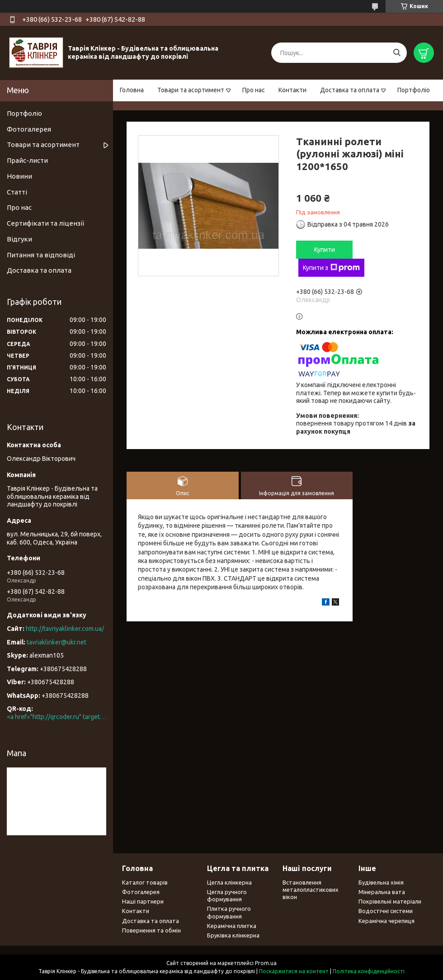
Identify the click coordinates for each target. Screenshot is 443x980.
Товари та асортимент (191, 90)
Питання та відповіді (41, 255)
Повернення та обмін (151, 930)
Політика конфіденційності (369, 971)
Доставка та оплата (350, 90)
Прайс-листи (27, 160)
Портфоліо (414, 90)
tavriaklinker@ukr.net (57, 642)
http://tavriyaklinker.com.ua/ (65, 629)
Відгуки (19, 239)
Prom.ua (266, 963)
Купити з (331, 268)
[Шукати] (397, 53)
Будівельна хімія (381, 882)
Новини (19, 176)
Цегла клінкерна (229, 882)
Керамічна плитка (232, 926)
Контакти (292, 90)
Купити (325, 250)
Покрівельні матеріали (390, 901)
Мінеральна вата (382, 892)
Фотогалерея (29, 129)
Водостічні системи (386, 911)
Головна (132, 90)
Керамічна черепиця (386, 921)
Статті (17, 192)
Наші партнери (143, 901)
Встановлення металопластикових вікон (311, 890)
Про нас (254, 90)
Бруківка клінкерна (233, 935)
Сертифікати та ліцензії (45, 223)
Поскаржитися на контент (294, 971)
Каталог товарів (145, 882)
